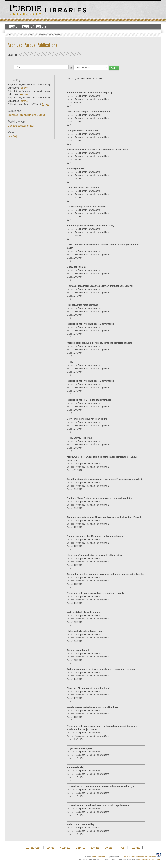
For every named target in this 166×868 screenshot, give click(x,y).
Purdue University (98, 857)
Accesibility (81, 847)
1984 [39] (12, 136)
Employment (65, 847)
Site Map (109, 847)
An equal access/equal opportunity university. (139, 857)
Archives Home (13, 35)
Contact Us (135, 847)
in (71, 68)
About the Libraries (33, 847)
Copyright (95, 847)
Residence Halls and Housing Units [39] (27, 115)
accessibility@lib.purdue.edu (149, 859)
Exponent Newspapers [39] (21, 126)
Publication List (35, 26)
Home (13, 26)
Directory (50, 847)
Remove (23, 88)
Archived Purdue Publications (34, 35)
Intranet (121, 847)
